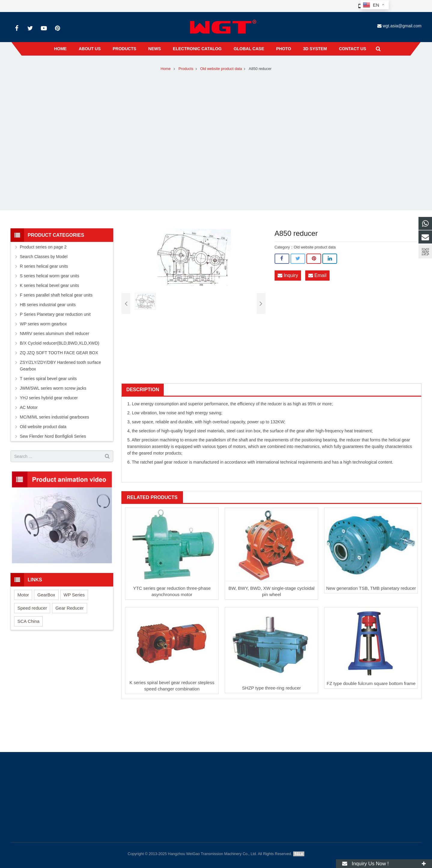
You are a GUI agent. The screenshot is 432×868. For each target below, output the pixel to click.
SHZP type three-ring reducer (272, 688)
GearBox (46, 595)
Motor (23, 595)
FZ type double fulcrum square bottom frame (371, 683)
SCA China (28, 621)
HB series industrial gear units (48, 305)
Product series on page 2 (43, 247)
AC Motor (29, 407)
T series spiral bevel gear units (48, 379)
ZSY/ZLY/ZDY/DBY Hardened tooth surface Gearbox (60, 366)
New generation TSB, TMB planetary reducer (371, 588)
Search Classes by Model (44, 257)
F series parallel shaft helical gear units (56, 295)
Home (166, 69)
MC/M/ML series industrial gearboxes (55, 417)
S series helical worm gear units (50, 276)
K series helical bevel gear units (49, 285)
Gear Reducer (69, 608)
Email (317, 275)
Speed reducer (32, 608)
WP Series (74, 595)
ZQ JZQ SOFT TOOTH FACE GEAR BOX (59, 353)
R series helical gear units (44, 266)
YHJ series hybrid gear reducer (49, 398)
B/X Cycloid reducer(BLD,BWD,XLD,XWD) (60, 343)
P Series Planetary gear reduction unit (55, 314)
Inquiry (288, 275)
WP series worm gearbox (43, 324)
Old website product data (221, 69)
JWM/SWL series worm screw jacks (53, 388)
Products (186, 69)
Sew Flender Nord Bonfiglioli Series (53, 436)
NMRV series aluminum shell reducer (55, 333)
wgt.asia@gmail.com (402, 26)
